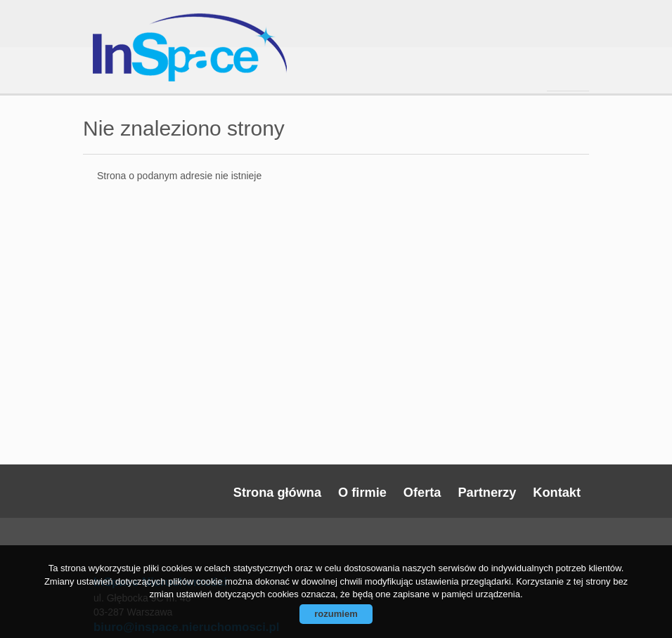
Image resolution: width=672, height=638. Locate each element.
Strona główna (277, 493)
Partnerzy (487, 493)
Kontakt (557, 493)
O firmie (362, 493)
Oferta (422, 493)
